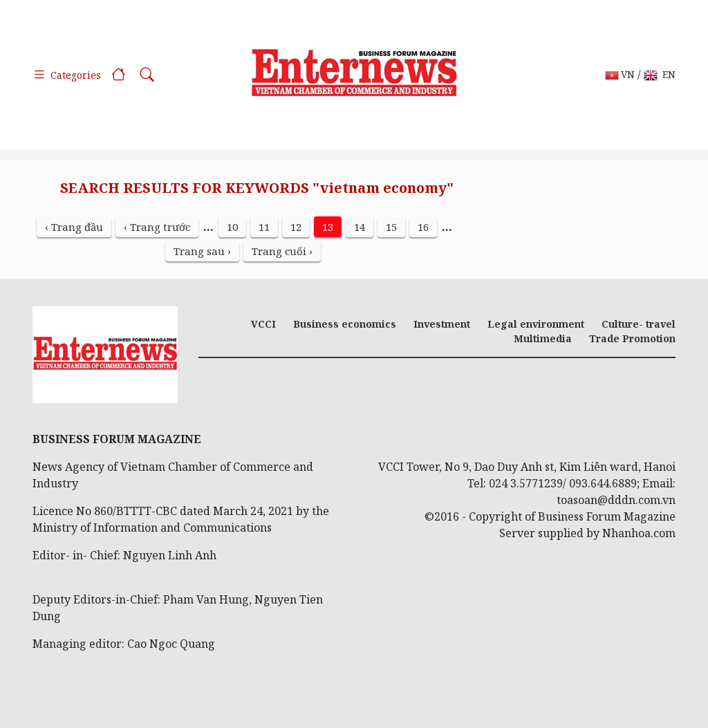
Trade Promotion (632, 338)
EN (660, 75)
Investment (442, 324)
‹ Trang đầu (74, 227)
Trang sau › (202, 251)
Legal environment (536, 324)
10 (232, 227)
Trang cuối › (282, 251)
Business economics (345, 324)
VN (620, 75)
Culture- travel (639, 324)
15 (391, 227)
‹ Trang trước (157, 227)
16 (423, 227)
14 (360, 227)
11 (264, 227)
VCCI (263, 324)
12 (296, 227)
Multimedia (543, 338)
